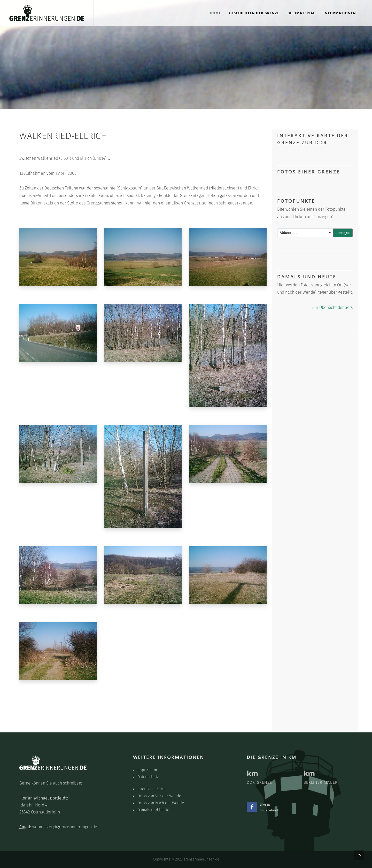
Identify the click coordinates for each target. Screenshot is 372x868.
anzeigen (343, 233)
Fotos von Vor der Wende (159, 796)
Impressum (147, 770)
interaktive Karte (152, 789)
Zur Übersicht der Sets (332, 307)
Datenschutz (148, 777)
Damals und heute (153, 810)
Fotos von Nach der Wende (161, 803)
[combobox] (305, 233)
